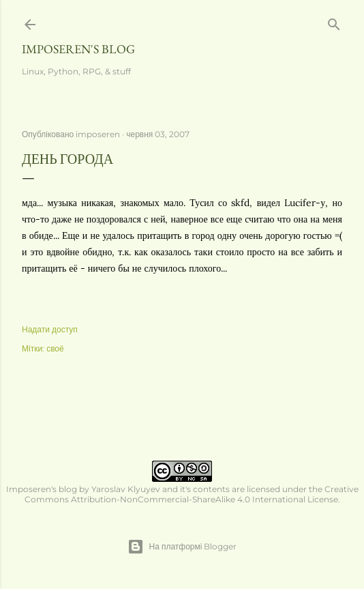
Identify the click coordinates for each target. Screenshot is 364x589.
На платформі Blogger (182, 547)
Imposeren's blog (78, 49)
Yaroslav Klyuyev (126, 489)
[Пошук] (334, 21)
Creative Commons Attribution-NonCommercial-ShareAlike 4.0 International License (192, 494)
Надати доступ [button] (50, 329)
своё (55, 348)
